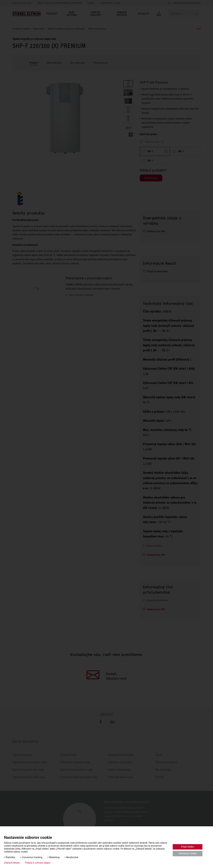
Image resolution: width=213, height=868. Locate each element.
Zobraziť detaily (12, 863)
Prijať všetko (187, 847)
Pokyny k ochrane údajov (38, 863)
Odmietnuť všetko (188, 853)
